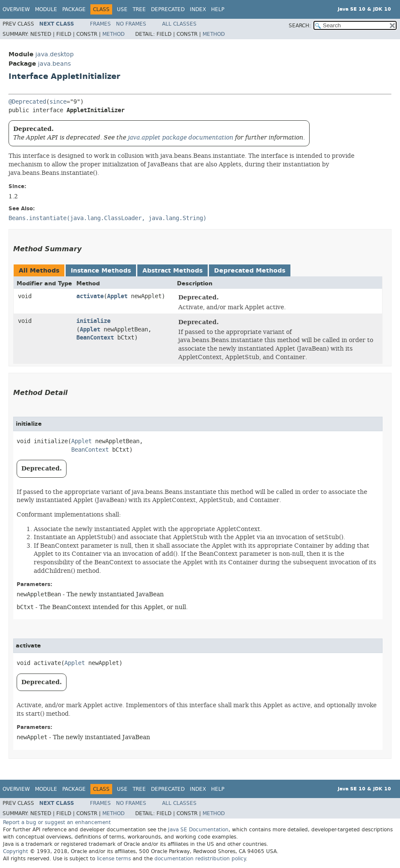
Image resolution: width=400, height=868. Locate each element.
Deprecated (168, 9)
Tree (139, 9)
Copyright (16, 851)
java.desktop (55, 54)
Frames (100, 24)
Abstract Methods (172, 271)
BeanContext (95, 338)
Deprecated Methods (250, 271)
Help (218, 9)
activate (90, 296)
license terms (114, 859)
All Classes (179, 24)
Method (113, 34)
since (58, 102)
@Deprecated (27, 102)
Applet (117, 296)
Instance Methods (101, 271)
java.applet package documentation (181, 137)
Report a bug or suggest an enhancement (57, 822)
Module (46, 9)
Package (74, 9)
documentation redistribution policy (200, 859)
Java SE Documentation (198, 830)
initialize (93, 321)
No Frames (131, 24)
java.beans (54, 64)
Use (122, 9)
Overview (16, 9)
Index (198, 9)
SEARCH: (300, 26)
